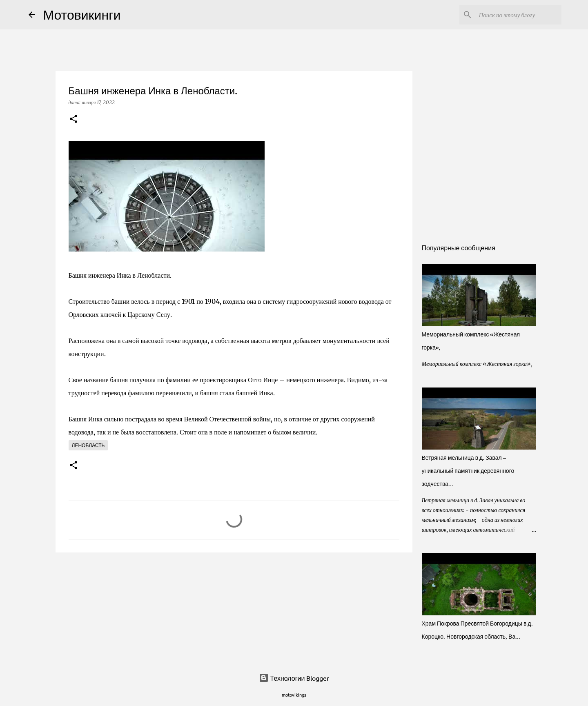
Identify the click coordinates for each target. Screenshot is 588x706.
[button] (73, 119)
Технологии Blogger (294, 678)
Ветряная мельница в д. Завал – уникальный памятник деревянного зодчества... (468, 471)
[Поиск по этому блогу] (519, 15)
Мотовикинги (82, 14)
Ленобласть (88, 445)
